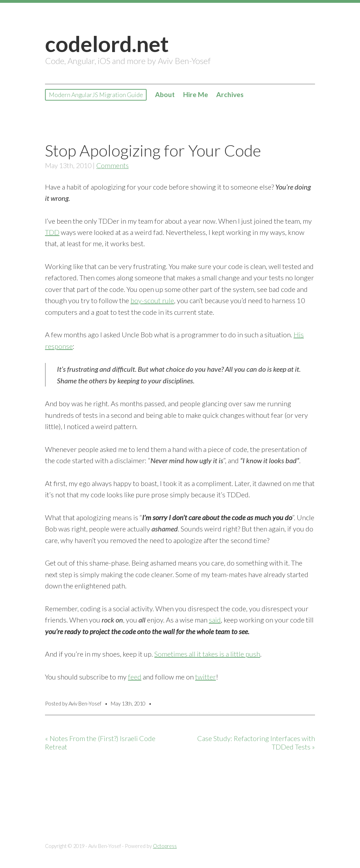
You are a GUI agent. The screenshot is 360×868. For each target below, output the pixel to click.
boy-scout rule (152, 300)
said (215, 620)
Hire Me (213, 95)
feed (135, 677)
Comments (112, 165)
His (299, 334)
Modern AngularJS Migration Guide (104, 95)
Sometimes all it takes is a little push (207, 654)
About (182, 95)
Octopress (165, 846)
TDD (52, 232)
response (59, 346)
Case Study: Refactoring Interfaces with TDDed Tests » (256, 743)
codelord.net (107, 44)
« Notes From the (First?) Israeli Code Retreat (100, 743)
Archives (247, 95)
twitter (205, 677)
